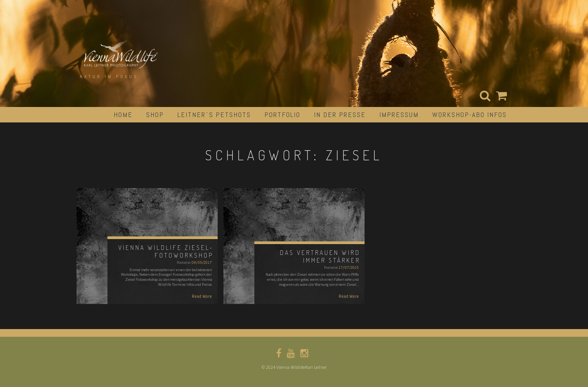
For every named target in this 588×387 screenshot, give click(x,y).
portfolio (282, 115)
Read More (202, 296)
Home (123, 115)
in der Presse (340, 115)
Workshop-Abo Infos (470, 115)
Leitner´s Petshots (214, 115)
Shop (155, 115)
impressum (399, 115)
